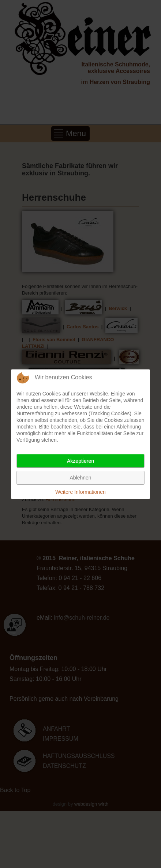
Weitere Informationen (80, 492)
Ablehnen (80, 478)
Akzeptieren (80, 461)
